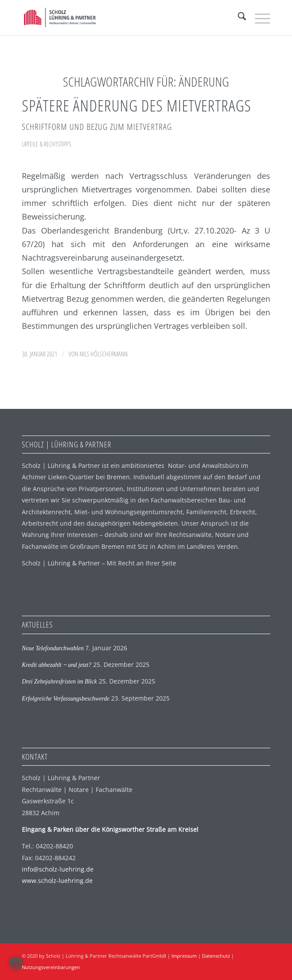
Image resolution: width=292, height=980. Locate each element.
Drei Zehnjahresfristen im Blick (59, 682)
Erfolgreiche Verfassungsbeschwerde (66, 699)
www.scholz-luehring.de (57, 881)
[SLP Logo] (121, 17)
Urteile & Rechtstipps (47, 144)
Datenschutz (216, 956)
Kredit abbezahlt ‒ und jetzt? (57, 665)
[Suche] (238, 17)
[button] (16, 964)
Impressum (184, 956)
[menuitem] (238, 17)
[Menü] (258, 17)
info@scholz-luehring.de (58, 869)
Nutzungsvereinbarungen (51, 967)
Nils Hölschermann (104, 354)
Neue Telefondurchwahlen (53, 648)
